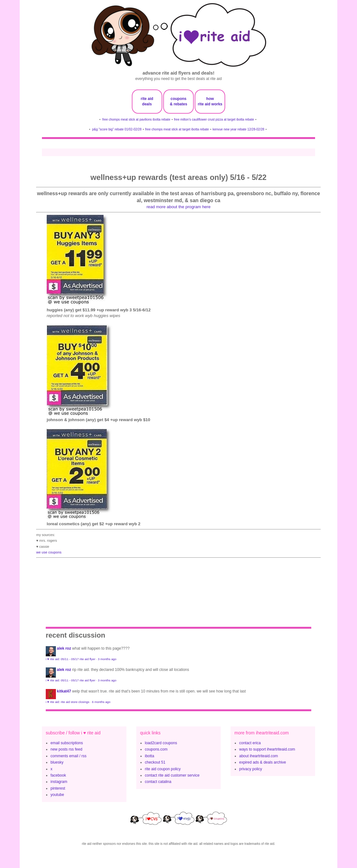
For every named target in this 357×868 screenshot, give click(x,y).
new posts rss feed (66, 749)
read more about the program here (178, 207)
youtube (57, 795)
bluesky (57, 762)
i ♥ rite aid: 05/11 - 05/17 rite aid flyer (71, 659)
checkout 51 (155, 762)
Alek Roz (64, 648)
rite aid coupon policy (163, 769)
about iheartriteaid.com (259, 756)
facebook (58, 775)
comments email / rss (68, 756)
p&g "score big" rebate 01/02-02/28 (117, 129)
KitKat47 (64, 691)
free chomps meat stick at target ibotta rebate (177, 129)
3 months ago (107, 659)
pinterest (58, 788)
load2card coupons (161, 743)
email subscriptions (67, 743)
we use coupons (49, 552)
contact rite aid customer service (172, 775)
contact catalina (158, 782)
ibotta (149, 756)
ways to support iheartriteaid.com (267, 749)
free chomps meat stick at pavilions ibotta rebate (136, 119)
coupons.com (156, 749)
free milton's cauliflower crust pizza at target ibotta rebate (214, 119)
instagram (59, 782)
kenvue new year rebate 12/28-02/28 (238, 129)
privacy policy (251, 769)
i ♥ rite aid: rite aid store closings (67, 702)
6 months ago (101, 702)
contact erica (250, 743)
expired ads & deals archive (263, 762)
